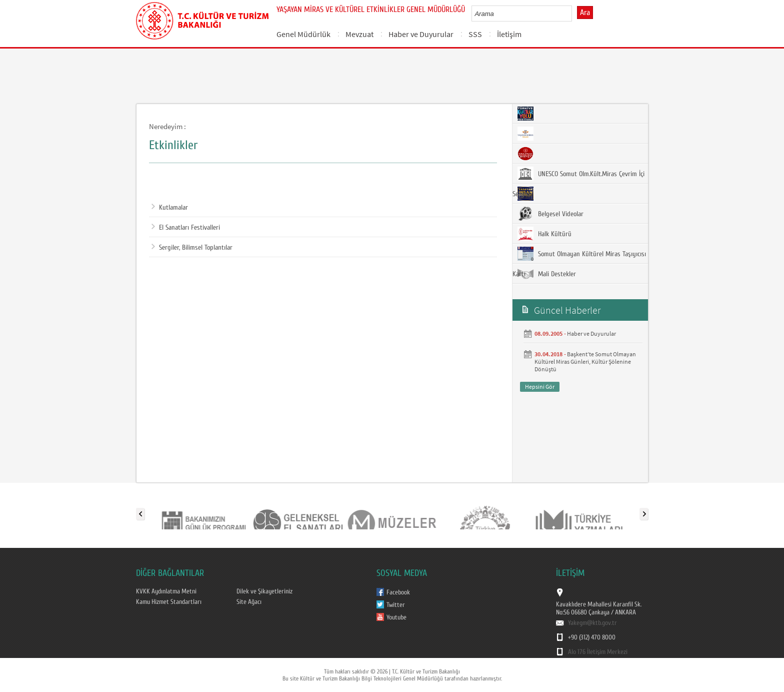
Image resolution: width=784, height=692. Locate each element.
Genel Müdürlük (303, 34)
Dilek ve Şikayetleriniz (264, 591)
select (575, 14)
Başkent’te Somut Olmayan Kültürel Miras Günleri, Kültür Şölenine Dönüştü (585, 362)
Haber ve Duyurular (421, 34)
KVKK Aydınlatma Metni (166, 591)
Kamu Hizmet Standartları (169, 602)
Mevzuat (359, 34)
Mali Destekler (547, 274)
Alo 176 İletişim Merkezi (598, 652)
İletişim (509, 34)
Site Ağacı (249, 602)
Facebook (398, 592)
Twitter (396, 605)
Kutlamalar (170, 208)
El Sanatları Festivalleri (186, 228)
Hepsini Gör (540, 387)
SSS (475, 34)
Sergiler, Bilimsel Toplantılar (192, 248)
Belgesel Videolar (550, 214)
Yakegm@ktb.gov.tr (592, 623)
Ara (585, 13)
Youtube (396, 617)
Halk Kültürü (544, 234)
